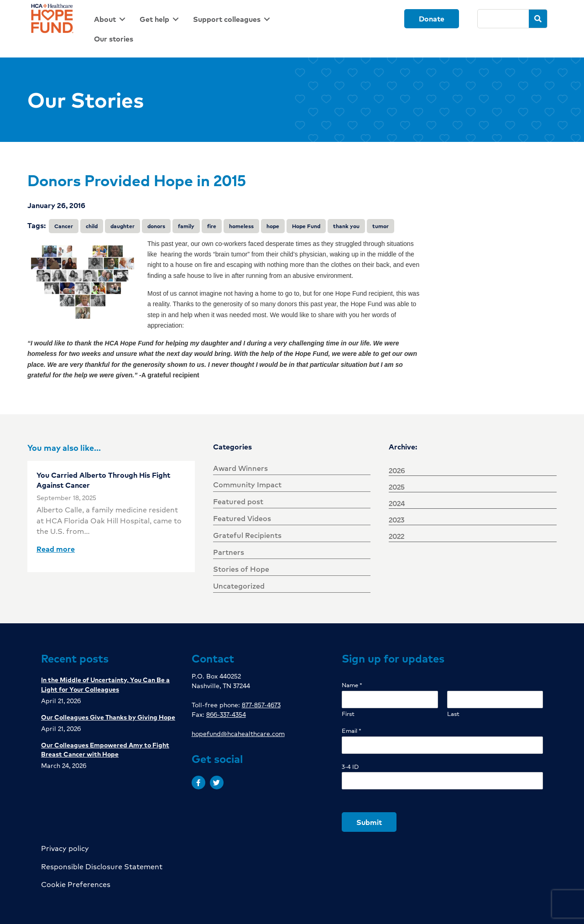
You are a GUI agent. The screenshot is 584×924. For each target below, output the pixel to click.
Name (352, 685)
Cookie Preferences (76, 884)
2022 (396, 536)
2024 (397, 503)
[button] (198, 783)
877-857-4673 (261, 705)
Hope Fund (306, 226)
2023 (396, 519)
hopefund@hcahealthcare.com (238, 733)
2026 (397, 470)
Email (352, 731)
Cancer (64, 226)
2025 (397, 487)
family (186, 226)
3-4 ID (350, 767)
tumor (381, 226)
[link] (111, 19)
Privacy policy (65, 848)
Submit (369, 822)
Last (453, 714)
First (348, 714)
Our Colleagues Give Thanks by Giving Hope (108, 717)
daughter (123, 226)
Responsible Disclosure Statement (102, 866)
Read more (56, 549)
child (92, 226)
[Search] (503, 19)
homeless (241, 226)
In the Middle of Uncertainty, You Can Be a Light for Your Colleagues (105, 684)
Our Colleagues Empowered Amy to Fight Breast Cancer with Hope (105, 749)
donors (156, 226)
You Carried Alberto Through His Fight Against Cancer (103, 480)
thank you (346, 226)
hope (273, 226)
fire (212, 226)
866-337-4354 (226, 714)
